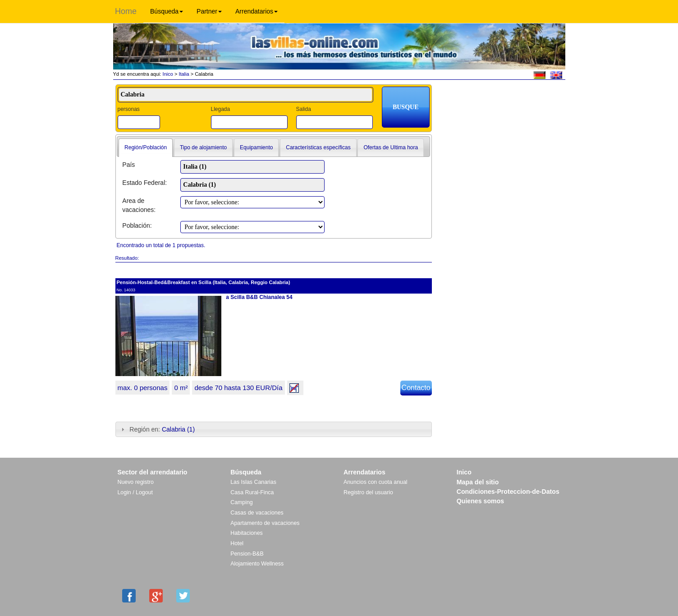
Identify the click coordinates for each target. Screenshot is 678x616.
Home (126, 11)
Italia (184, 74)
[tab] (146, 148)
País (128, 165)
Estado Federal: (144, 183)
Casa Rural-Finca (252, 492)
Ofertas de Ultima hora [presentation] (391, 147)
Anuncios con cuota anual (376, 482)
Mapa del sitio (478, 482)
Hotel (237, 543)
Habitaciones (246, 533)
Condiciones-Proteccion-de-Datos (508, 492)
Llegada (220, 109)
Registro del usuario (368, 492)
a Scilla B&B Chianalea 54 (259, 297)
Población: (137, 225)
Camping (241, 502)
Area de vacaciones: (139, 205)
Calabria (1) (178, 429)
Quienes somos (480, 501)
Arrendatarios (257, 11)
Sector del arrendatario (153, 472)
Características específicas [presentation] (318, 147)
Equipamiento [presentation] (256, 147)
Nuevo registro (136, 482)
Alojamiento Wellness (257, 564)
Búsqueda (167, 11)
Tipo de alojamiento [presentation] (203, 147)
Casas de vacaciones (257, 513)
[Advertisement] (502, 111)
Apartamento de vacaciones (265, 523)
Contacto (416, 388)
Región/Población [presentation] (146, 147)
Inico (167, 74)
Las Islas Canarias (253, 482)
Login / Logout (135, 492)
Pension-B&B (247, 554)
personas (129, 109)
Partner (209, 11)
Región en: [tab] (157, 429)
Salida (303, 109)
